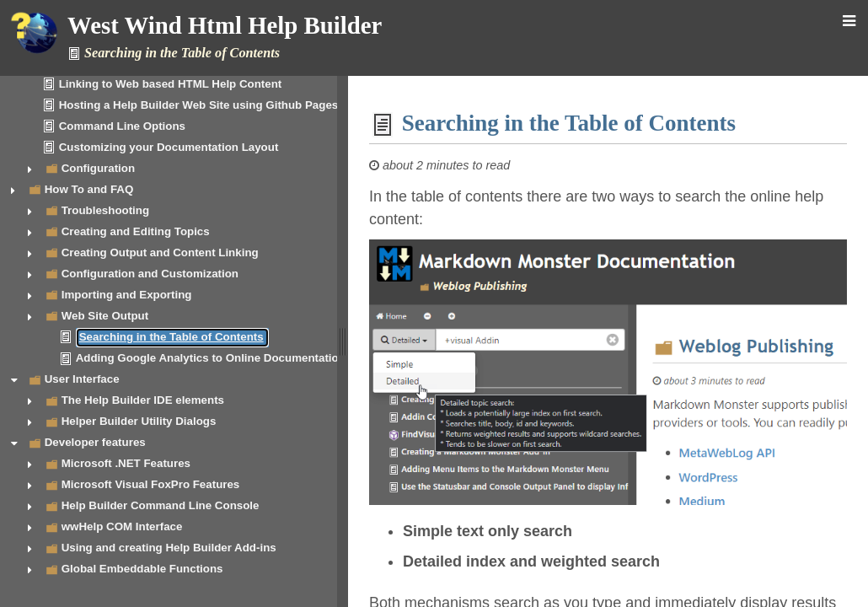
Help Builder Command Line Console (161, 505)
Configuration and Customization (150, 274)
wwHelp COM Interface (122, 526)
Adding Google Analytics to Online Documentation (211, 358)
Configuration (98, 168)
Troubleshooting (105, 210)
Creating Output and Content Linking (160, 252)
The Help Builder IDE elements (143, 400)
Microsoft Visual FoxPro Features (151, 484)
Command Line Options (122, 126)
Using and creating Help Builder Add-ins (169, 548)
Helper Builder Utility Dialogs (139, 421)
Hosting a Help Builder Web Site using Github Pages (199, 105)
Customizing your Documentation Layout (169, 147)
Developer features (95, 442)
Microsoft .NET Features (126, 463)
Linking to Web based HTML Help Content (171, 84)
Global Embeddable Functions (142, 569)
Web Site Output (105, 316)
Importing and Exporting (127, 295)
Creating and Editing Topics (136, 231)
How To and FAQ (89, 189)
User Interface (82, 379)
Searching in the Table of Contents (171, 337)
